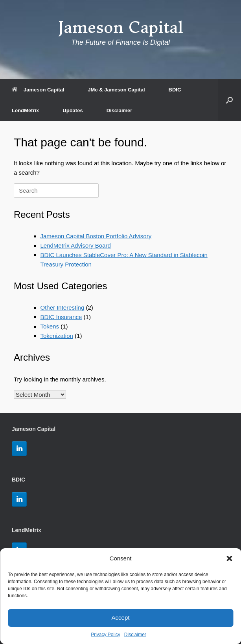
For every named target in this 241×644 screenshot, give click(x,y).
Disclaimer (135, 635)
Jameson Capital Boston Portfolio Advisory (96, 236)
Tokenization (57, 336)
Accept (121, 618)
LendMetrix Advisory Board (76, 245)
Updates (73, 110)
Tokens (50, 326)
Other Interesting (63, 307)
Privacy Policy (106, 635)
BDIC (175, 90)
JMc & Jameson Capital (116, 90)
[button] (229, 558)
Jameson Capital (38, 90)
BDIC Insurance (61, 317)
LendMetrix (25, 110)
